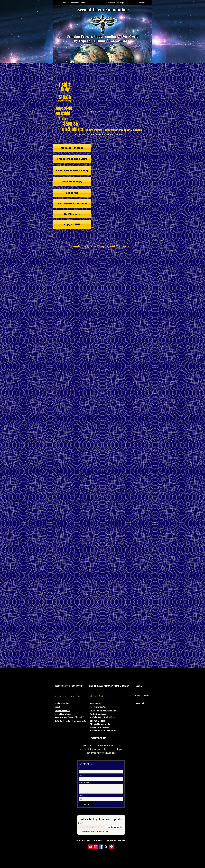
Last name (104, 768)
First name (83, 768)
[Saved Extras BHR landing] (72, 171)
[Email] (100, 779)
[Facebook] (101, 847)
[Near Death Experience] (72, 203)
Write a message (84, 783)
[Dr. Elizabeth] (72, 214)
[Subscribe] (72, 193)
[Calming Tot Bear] (72, 148)
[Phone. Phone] (103, 799)
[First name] (89, 771)
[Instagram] (96, 847)
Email (81, 775)
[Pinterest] (111, 847)
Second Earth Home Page (68, 696)
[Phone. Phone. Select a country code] (82, 799)
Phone (81, 795)
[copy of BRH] (72, 224)
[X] (106, 847)
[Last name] (112, 771)
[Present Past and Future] (72, 159)
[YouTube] (90, 847)
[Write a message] (101, 789)
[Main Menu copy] (72, 182)
